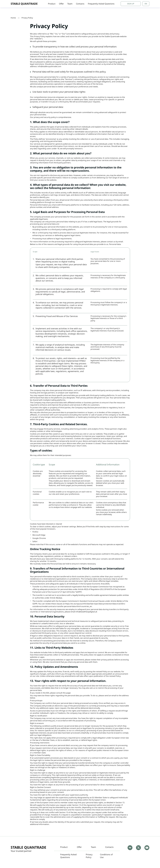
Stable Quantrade (28, 847)
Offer (61, 4)
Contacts (80, 4)
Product (52, 4)
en (146, 4)
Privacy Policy (89, 856)
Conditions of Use (106, 856)
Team (70, 4)
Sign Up (131, 4)
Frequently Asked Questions (101, 4)
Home (13, 18)
